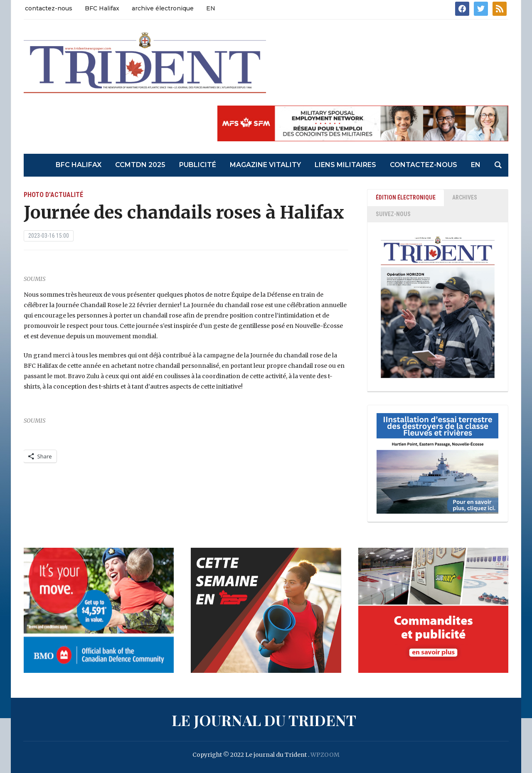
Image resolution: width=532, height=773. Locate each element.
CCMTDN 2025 (140, 165)
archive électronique (163, 8)
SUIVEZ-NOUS (393, 214)
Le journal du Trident (264, 720)
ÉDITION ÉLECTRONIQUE (406, 197)
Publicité (198, 165)
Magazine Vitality (265, 165)
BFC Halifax (102, 8)
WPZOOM (325, 755)
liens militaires (345, 165)
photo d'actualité (53, 195)
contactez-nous (49, 8)
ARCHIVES (465, 197)
